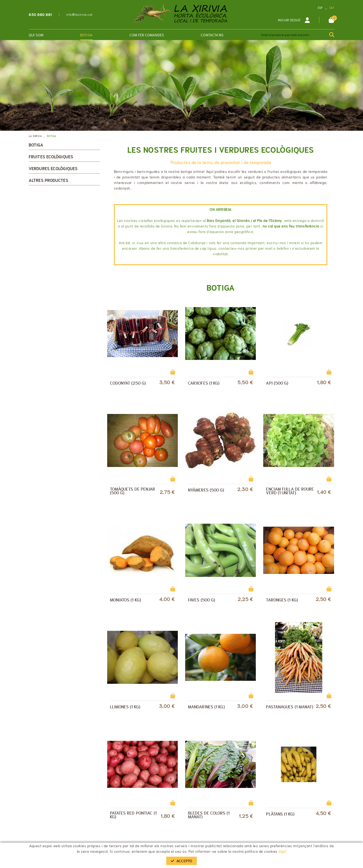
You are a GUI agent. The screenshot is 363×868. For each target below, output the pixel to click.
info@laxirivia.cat (79, 15)
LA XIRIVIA (35, 136)
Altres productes (49, 180)
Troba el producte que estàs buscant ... (286, 35)
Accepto (181, 861)
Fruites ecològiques (51, 157)
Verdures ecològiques (53, 169)
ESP (320, 8)
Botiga (36, 145)
